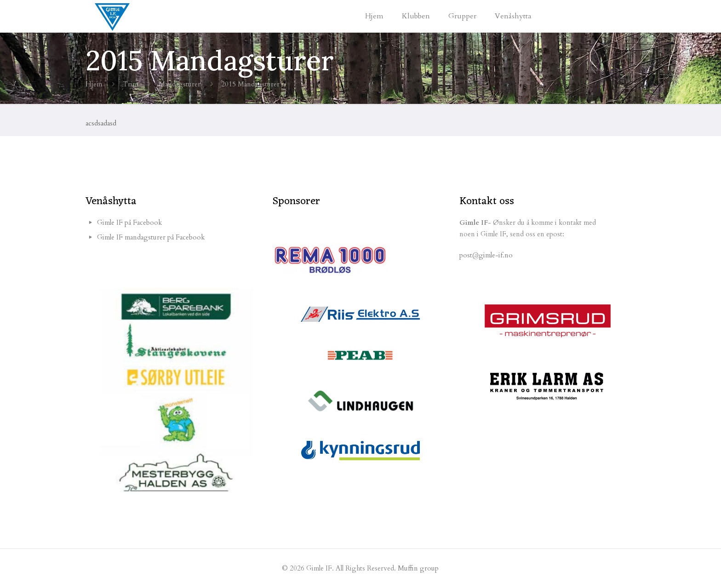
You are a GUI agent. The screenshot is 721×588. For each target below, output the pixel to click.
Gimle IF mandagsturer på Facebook (151, 237)
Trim (130, 84)
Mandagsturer (180, 84)
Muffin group (418, 568)
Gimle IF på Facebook (129, 223)
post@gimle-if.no (486, 255)
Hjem (94, 84)
